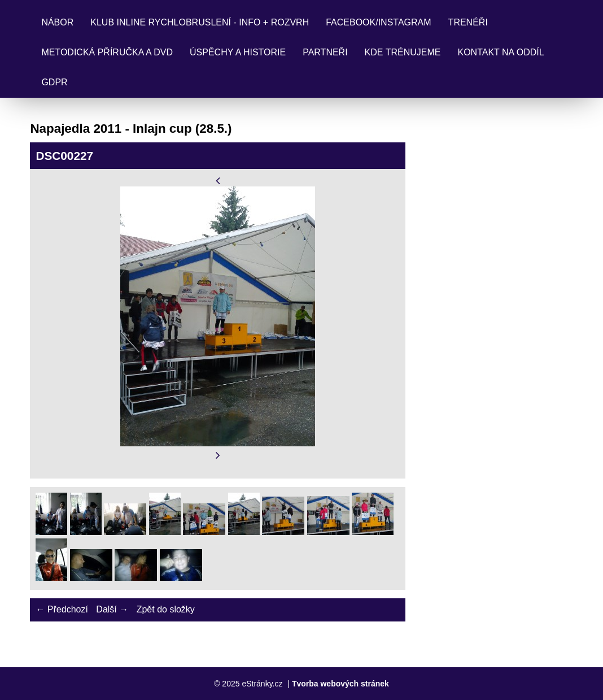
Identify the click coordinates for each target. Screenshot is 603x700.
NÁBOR (57, 22)
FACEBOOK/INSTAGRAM (378, 22)
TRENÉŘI (468, 22)
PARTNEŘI (325, 52)
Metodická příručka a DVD (107, 52)
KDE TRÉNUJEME (403, 52)
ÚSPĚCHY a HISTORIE (238, 52)
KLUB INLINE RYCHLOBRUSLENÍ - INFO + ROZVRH (200, 22)
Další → (112, 609)
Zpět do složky (166, 609)
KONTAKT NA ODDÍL (501, 52)
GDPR (54, 82)
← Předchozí (62, 609)
